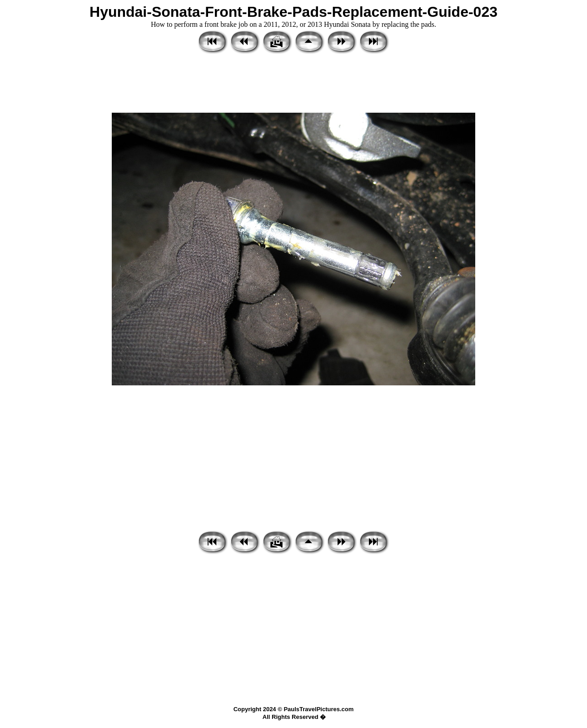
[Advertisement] (293, 84)
